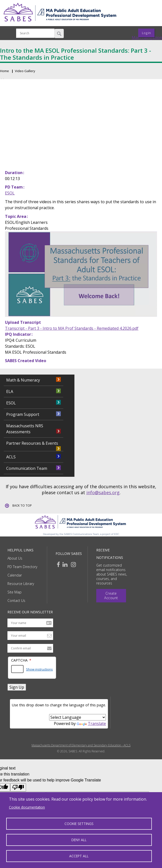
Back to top (22, 506)
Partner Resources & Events (32, 443)
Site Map (15, 592)
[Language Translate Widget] (78, 717)
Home (4, 71)
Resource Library (21, 584)
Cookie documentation (27, 807)
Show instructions (39, 669)
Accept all (79, 856)
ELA (10, 391)
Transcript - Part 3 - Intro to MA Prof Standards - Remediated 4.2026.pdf (72, 328)
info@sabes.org (103, 492)
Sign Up (17, 687)
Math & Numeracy (23, 380)
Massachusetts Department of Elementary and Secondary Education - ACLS (81, 745)
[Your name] (30, 623)
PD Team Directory (22, 567)
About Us (15, 558)
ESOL (10, 193)
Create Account (111, 596)
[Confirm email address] (30, 648)
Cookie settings (79, 824)
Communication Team (27, 468)
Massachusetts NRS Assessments (25, 429)
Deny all (79, 840)
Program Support (23, 414)
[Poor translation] (18, 787)
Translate (91, 723)
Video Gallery (25, 71)
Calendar (15, 575)
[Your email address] (30, 636)
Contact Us (16, 601)
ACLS (11, 457)
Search (59, 33)
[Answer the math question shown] (17, 669)
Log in (146, 33)
